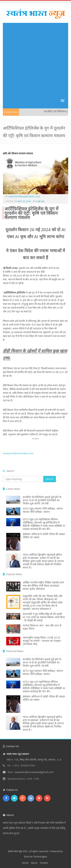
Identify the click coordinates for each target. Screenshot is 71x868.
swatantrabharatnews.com (24, 197)
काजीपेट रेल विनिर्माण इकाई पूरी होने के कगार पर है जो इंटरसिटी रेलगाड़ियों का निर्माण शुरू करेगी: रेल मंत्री (42, 500)
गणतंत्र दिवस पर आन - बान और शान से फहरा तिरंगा (42, 627)
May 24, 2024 (24, 201)
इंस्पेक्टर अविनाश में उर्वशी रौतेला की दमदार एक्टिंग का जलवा (44, 536)
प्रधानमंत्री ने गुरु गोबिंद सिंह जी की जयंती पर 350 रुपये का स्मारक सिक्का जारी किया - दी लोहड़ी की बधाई (44, 617)
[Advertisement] (35, 58)
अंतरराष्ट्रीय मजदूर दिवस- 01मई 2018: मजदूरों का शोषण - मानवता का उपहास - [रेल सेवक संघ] (42, 641)
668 (41, 201)
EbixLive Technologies (36, 857)
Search (50, 479)
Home (25, 863)
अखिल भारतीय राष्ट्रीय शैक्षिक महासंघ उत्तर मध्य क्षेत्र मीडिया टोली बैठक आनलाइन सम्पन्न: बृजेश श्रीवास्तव (43, 586)
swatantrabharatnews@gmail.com (34, 772)
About (34, 863)
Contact (44, 863)
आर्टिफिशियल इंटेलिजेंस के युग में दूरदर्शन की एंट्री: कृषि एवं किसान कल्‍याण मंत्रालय (31, 213)
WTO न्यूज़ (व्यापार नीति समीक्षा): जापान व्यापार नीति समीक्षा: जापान (43, 510)
